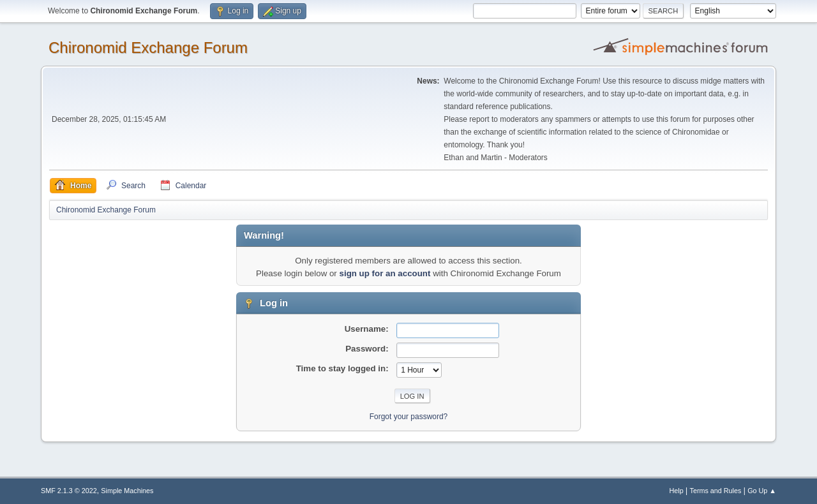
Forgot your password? (409, 417)
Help (677, 491)
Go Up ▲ (762, 491)
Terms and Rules (716, 491)
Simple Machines (127, 491)
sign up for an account (385, 273)
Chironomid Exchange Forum (148, 48)
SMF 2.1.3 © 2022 (69, 491)
